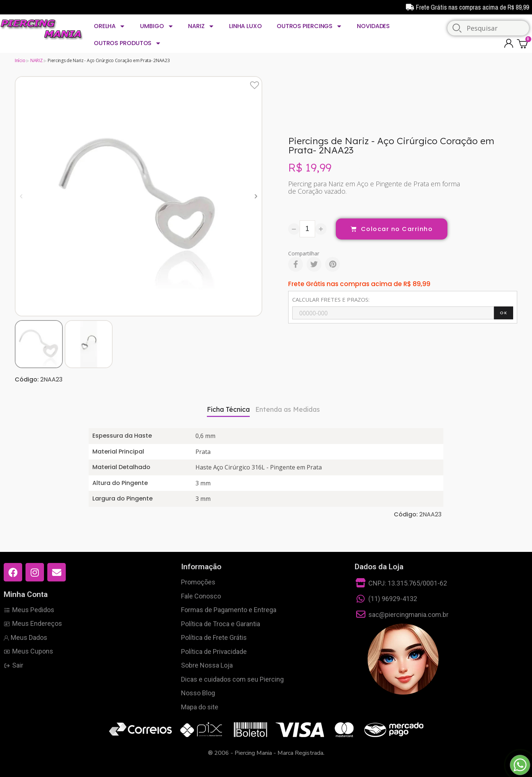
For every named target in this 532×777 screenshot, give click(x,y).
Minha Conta (26, 594)
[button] (21, 196)
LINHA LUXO (245, 26)
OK (504, 313)
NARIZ (201, 26)
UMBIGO (157, 26)
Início (20, 60)
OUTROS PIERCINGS (309, 26)
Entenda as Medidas (288, 409)
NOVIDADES (373, 26)
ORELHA (110, 26)
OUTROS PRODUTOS (127, 43)
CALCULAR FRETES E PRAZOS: (331, 299)
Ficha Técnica (228, 409)
